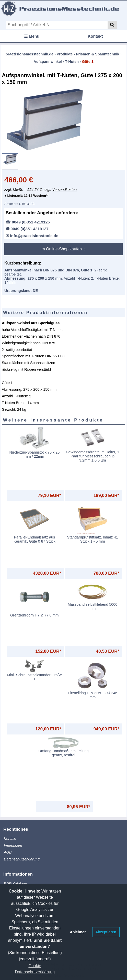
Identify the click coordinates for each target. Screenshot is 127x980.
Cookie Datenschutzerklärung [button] (35, 969)
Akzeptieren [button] (106, 932)
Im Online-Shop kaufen (62, 249)
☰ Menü (32, 36)
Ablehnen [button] (78, 932)
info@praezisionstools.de (34, 236)
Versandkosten (65, 190)
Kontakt (95, 36)
